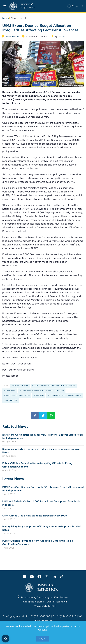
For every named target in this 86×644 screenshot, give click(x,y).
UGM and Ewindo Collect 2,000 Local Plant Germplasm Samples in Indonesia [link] (41, 503)
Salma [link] (62, 36)
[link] (25, 6)
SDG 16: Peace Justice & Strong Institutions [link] (42, 390)
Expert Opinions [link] (20, 386)
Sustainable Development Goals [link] (64, 395)
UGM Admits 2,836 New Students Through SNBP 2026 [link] (35, 516)
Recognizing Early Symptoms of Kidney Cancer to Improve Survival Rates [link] (41, 451)
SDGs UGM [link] (39, 395)
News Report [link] (18, 18)
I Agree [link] (43, 638)
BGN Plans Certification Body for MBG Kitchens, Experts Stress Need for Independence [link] (43, 436)
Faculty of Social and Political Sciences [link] (54, 386)
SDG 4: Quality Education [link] (17, 395)
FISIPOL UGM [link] (10, 390)
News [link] (6, 18)
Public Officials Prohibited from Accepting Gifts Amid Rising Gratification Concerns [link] (37, 465)
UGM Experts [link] (10, 400)
